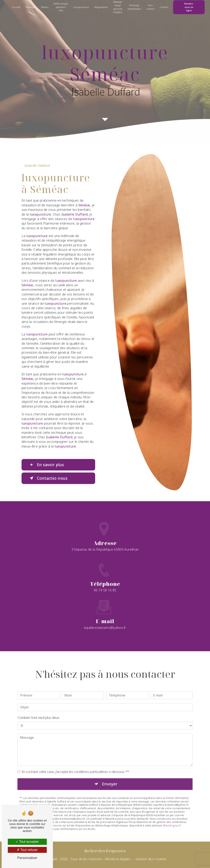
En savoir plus (46, 465)
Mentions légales (118, 859)
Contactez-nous (48, 478)
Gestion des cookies (151, 859)
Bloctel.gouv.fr (172, 812)
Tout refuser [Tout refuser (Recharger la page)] (27, 850)
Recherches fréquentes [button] (105, 851)
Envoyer (110, 770)
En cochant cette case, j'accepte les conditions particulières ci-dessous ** (75, 758)
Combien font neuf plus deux (38, 704)
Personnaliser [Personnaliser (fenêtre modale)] (27, 858)
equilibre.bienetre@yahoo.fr (105, 614)
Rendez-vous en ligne (189, 7)
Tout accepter (27, 842)
